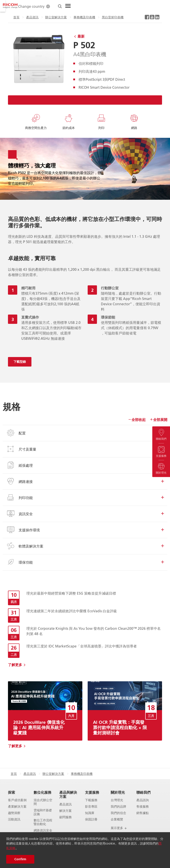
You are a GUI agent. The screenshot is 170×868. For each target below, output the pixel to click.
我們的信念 (118, 813)
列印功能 (85, 497)
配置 (85, 433)
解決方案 (66, 811)
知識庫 (90, 813)
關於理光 (118, 792)
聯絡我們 (143, 792)
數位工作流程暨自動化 (43, 822)
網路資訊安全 (43, 831)
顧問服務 (66, 817)
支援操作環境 (85, 530)
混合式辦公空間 (43, 802)
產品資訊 (15, 17)
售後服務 (143, 807)
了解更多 (15, 665)
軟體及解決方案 (85, 546)
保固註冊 (91, 819)
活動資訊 (14, 819)
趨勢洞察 (14, 813)
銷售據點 (143, 813)
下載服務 (91, 800)
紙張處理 (85, 465)
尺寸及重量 (85, 449)
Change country (121, 6)
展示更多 (119, 828)
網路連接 (85, 481)
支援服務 (92, 792)
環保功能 (85, 562)
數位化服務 (42, 792)
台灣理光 (117, 800)
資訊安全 (85, 514)
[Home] (10, 6)
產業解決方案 (17, 807)
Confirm (20, 859)
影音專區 (91, 807)
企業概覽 (117, 819)
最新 (81, 36)
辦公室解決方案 (39, 17)
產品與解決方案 (68, 794)
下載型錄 (20, 362)
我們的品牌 (118, 807)
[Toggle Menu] (154, 6)
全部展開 (158, 420)
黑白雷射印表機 (95, 17)
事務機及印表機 (67, 17)
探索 (12, 792)
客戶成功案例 (17, 800)
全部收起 (137, 420)
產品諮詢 (143, 800)
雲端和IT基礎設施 (43, 812)
